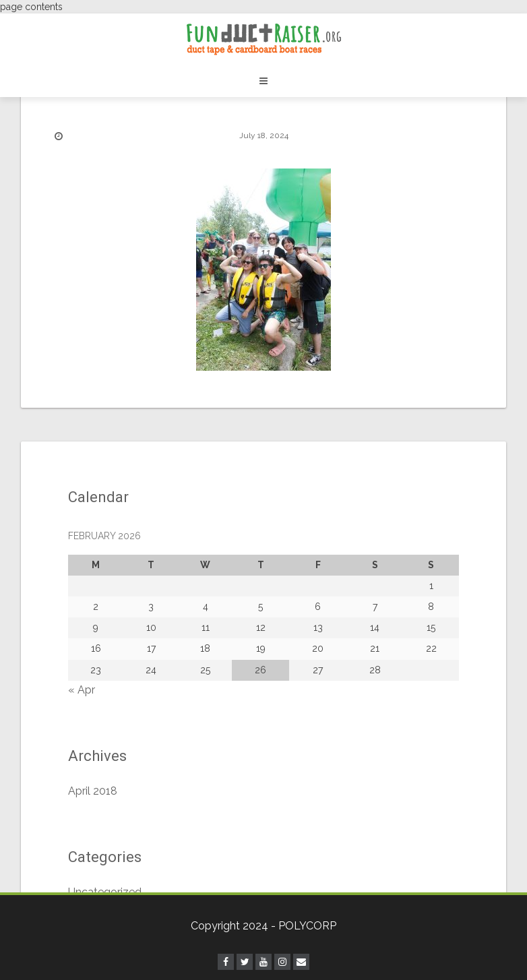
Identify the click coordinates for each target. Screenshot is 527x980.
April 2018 (93, 791)
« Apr (82, 690)
